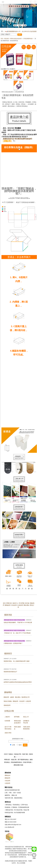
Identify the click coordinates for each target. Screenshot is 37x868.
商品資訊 (7, 39)
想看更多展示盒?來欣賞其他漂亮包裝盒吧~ (18, 139)
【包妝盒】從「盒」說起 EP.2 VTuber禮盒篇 (17, 633)
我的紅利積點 (8, 701)
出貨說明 (20, 605)
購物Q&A (8, 775)
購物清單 (6, 697)
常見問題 (22, 603)
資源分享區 (8, 733)
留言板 (27, 603)
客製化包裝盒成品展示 (16, 39)
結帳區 (12, 697)
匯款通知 (27, 605)
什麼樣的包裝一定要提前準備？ (13, 643)
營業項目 (9, 603)
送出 (25, 745)
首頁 (2, 39)
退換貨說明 (7, 705)
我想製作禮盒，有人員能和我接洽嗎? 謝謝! (17, 661)
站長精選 (7, 721)
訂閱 (12, 745)
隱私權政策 (20, 757)
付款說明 (14, 605)
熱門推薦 (17, 717)
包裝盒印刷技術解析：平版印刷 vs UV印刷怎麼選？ (18, 622)
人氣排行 (7, 717)
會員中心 (15, 603)
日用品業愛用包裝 (28, 39)
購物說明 (8, 605)
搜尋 (20, 34)
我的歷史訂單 (26, 697)
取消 (19, 745)
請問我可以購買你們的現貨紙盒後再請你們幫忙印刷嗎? (18, 682)
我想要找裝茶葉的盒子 (10, 672)
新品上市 (26, 717)
